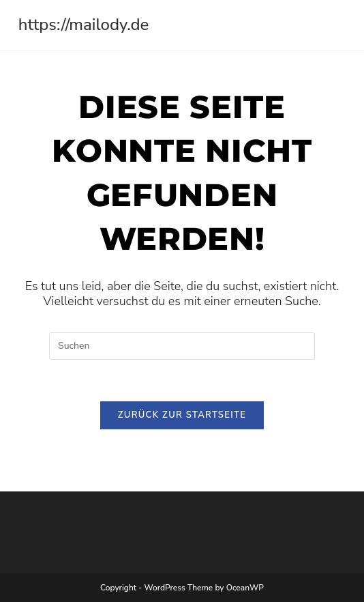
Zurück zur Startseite (182, 415)
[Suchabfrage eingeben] (182, 346)
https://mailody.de (84, 25)
